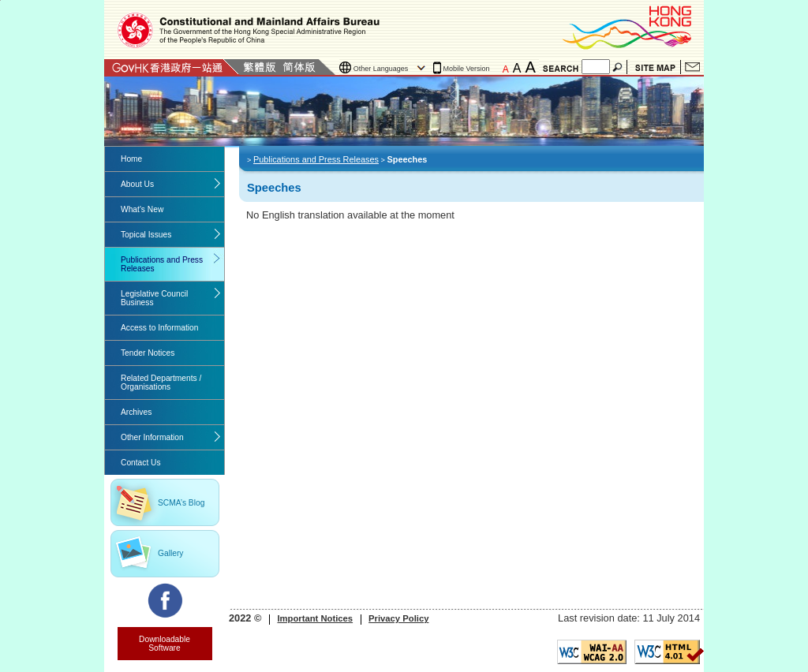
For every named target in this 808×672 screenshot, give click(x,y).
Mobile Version (467, 69)
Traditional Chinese (259, 67)
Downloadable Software (165, 644)
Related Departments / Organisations (161, 383)
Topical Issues (146, 235)
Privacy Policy (398, 618)
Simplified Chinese (299, 67)
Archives (136, 412)
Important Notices (315, 618)
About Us (137, 184)
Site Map (655, 67)
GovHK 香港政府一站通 (172, 67)
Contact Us (692, 67)
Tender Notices (148, 353)
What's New (142, 209)
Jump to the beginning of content (0, 0)
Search (619, 67)
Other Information (152, 437)
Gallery (170, 553)
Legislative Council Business (154, 298)
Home (131, 159)
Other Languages (381, 69)
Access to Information (159, 328)
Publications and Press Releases (162, 264)
